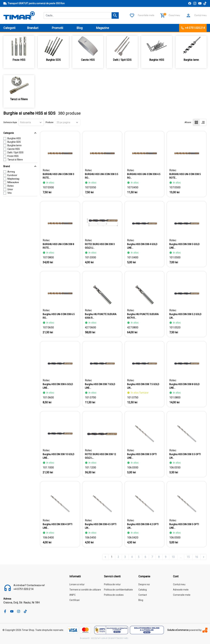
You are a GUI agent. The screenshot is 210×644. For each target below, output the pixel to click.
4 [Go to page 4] (132, 557)
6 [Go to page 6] (145, 557)
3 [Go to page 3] (125, 557)
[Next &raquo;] (204, 557)
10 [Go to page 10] (173, 557)
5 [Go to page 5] (139, 557)
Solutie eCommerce (178, 630)
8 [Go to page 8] (159, 557)
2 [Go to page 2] (118, 557)
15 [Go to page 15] (188, 557)
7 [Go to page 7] (152, 557)
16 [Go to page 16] (196, 557)
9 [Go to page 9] (166, 557)
